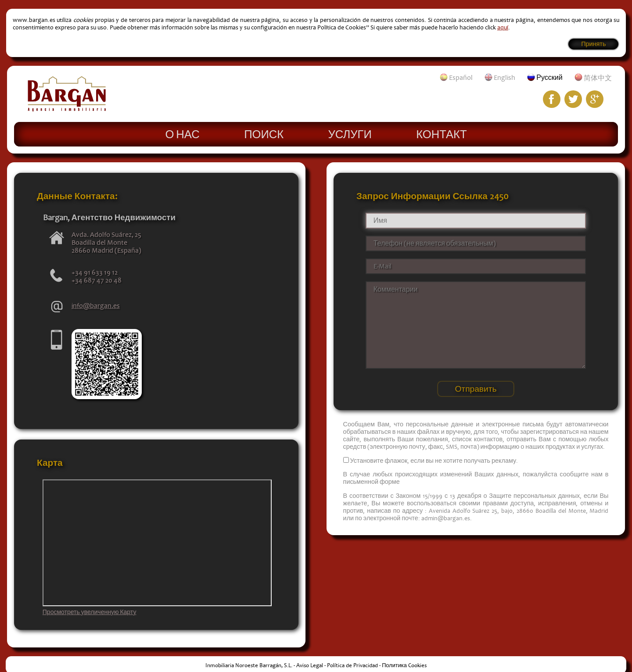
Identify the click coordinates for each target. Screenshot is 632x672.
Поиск (264, 134)
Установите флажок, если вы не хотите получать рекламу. (434, 461)
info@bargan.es (96, 306)
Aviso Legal (310, 665)
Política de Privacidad (352, 665)
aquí (503, 27)
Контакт (441, 134)
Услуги (350, 134)
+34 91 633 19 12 (95, 272)
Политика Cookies (404, 665)
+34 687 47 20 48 (97, 280)
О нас (182, 134)
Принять (593, 44)
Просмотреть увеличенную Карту (90, 612)
